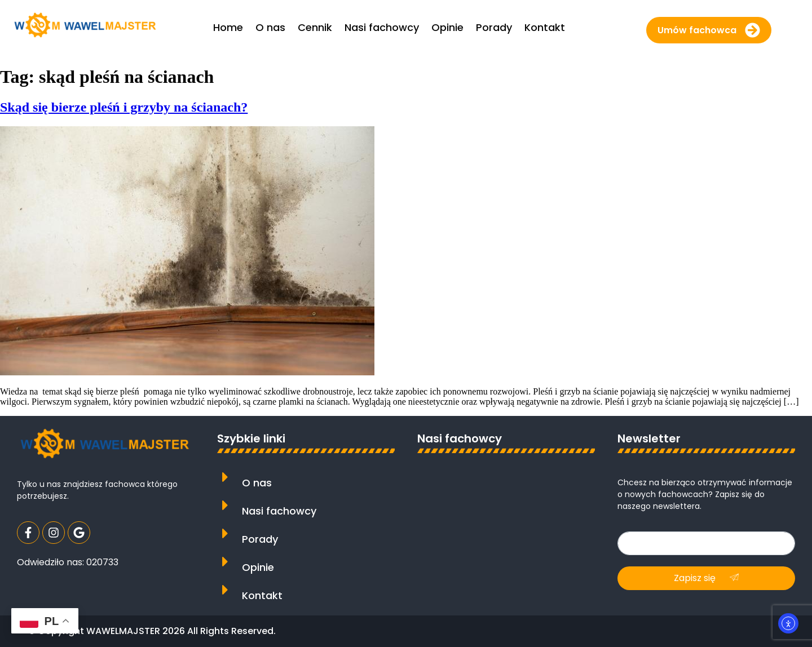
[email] (706, 543)
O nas (257, 483)
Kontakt (262, 595)
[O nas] (225, 477)
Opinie (258, 567)
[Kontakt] (225, 590)
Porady (260, 539)
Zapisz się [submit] (706, 578)
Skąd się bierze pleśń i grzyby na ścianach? (124, 107)
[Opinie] (225, 562)
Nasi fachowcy (279, 511)
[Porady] (225, 533)
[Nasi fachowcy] (225, 505)
